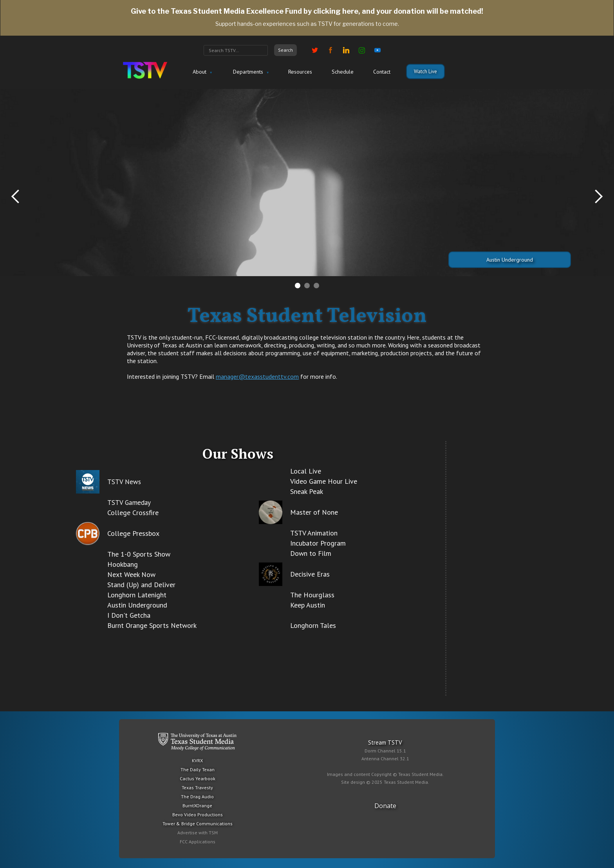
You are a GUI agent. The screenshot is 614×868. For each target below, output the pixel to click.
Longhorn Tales (313, 625)
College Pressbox (133, 533)
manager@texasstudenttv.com (257, 376)
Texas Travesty (197, 788)
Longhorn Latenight (137, 595)
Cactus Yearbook (198, 778)
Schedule (343, 72)
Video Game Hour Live (324, 481)
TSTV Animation (314, 533)
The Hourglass (312, 595)
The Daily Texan (198, 769)
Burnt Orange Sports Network (152, 625)
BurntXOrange (197, 806)
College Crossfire (133, 513)
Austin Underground (510, 260)
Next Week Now (131, 574)
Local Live (306, 471)
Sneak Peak (307, 491)
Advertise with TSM (198, 833)
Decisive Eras (310, 574)
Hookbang (123, 564)
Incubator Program (318, 543)
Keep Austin (308, 605)
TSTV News (124, 482)
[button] (201, 72)
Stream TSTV (385, 742)
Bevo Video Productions (198, 815)
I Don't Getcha (129, 615)
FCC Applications (198, 842)
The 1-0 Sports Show (139, 554)
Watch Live (425, 71)
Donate (385, 806)
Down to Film (311, 553)
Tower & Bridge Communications (198, 824)
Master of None (314, 512)
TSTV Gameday (129, 503)
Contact (382, 72)
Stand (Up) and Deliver (141, 585)
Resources (300, 72)
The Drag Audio (197, 797)
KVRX (197, 760)
